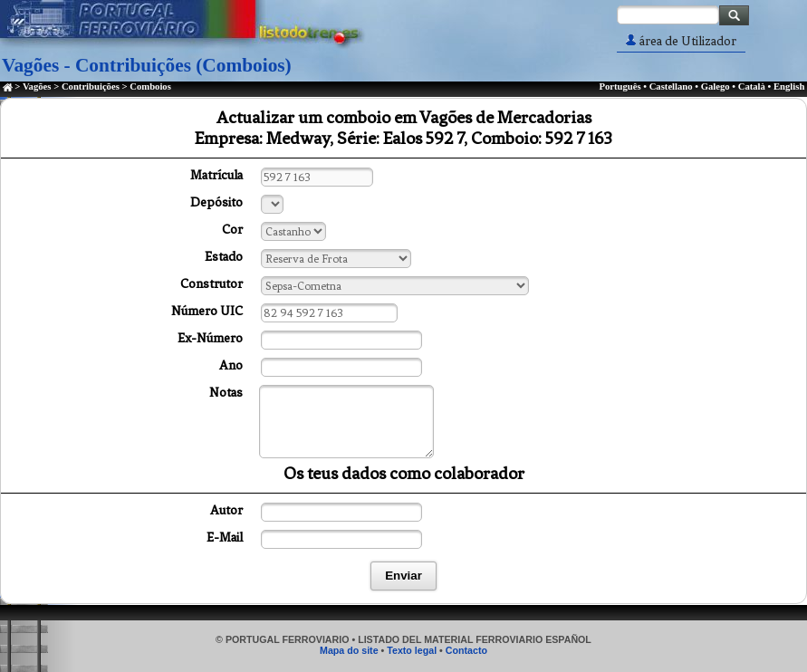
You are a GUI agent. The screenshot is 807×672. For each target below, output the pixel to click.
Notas (226, 393)
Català (752, 86)
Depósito (216, 202)
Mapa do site (349, 650)
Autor (226, 510)
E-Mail (225, 538)
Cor (232, 230)
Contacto (466, 650)
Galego (716, 86)
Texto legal (412, 650)
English (789, 86)
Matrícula (216, 175)
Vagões (37, 86)
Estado (224, 257)
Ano (231, 365)
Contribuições (91, 86)
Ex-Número (210, 338)
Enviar (403, 576)
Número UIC (207, 311)
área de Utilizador (681, 41)
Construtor (211, 284)
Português (620, 86)
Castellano (671, 86)
